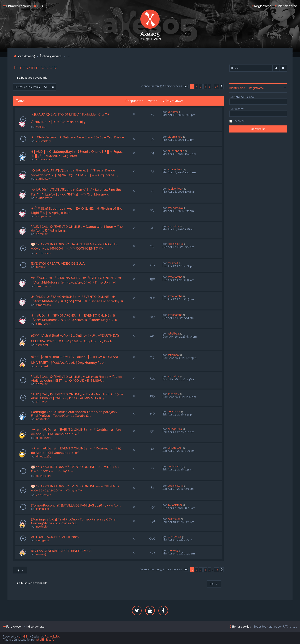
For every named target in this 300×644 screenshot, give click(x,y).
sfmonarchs (43, 286)
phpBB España (45, 640)
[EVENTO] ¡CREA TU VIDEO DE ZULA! (58, 263)
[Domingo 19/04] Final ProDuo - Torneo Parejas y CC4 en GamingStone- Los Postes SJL (74, 521)
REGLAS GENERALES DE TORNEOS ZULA (61, 551)
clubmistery (44, 141)
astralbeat (42, 345)
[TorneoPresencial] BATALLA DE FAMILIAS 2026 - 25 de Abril (76, 505)
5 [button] (209, 86)
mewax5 (41, 267)
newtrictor (42, 419)
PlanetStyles (52, 637)
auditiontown (44, 179)
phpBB (23, 637)
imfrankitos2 (44, 509)
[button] (186, 86)
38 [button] (216, 86)
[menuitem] (38, 6)
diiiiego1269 (44, 438)
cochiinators (44, 253)
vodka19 (41, 127)
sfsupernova (44, 216)
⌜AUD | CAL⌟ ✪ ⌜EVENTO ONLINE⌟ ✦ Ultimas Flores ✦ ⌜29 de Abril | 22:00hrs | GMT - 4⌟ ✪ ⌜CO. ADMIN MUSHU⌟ (77, 379)
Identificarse (237, 88)
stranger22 (43, 540)
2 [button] (196, 86)
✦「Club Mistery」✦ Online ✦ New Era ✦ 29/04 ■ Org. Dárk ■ (77, 137)
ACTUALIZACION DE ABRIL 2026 (55, 537)
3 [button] (201, 86)
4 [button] (205, 86)
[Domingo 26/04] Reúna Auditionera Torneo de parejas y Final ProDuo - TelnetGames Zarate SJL (74, 414)
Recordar (239, 121)
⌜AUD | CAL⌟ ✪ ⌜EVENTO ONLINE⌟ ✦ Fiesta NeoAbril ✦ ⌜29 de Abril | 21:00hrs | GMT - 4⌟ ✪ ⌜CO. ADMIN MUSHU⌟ (77, 396)
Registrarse (256, 88)
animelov (42, 234)
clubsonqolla (44, 159)
